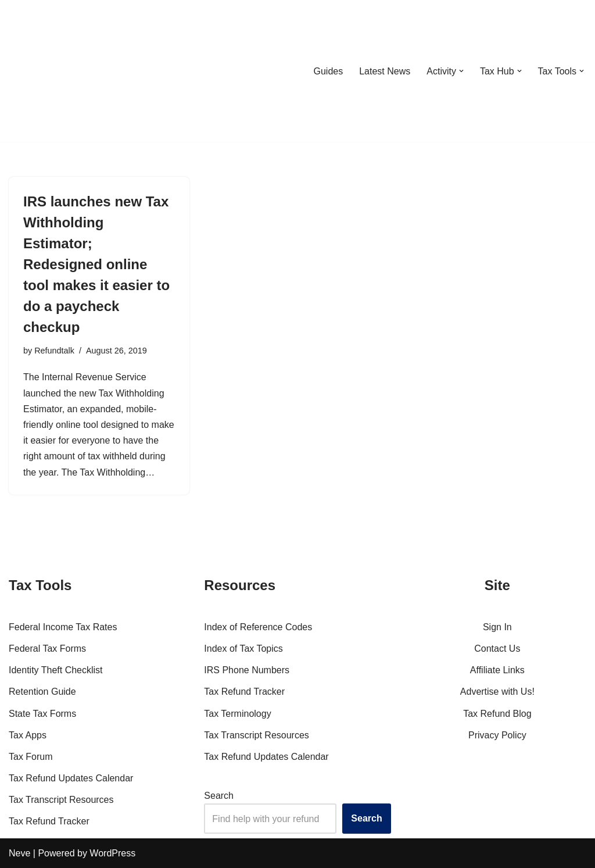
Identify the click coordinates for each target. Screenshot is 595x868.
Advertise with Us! (497, 692)
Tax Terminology (237, 714)
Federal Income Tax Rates (63, 627)
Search (219, 796)
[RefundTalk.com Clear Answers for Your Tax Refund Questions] (69, 71)
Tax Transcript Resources (61, 800)
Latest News (385, 71)
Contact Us (497, 649)
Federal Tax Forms (47, 649)
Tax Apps (28, 735)
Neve (19, 853)
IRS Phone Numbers (247, 670)
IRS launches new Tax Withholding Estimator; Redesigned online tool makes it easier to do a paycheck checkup (96, 264)
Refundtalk (54, 351)
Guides (328, 71)
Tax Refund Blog (497, 714)
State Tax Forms (42, 714)
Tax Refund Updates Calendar (71, 778)
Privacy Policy (497, 735)
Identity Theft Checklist (56, 670)
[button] (461, 71)
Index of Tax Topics (243, 649)
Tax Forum (31, 757)
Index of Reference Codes (258, 627)
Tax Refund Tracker (49, 821)
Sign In (497, 627)
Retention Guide (42, 692)
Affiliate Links (497, 670)
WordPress (112, 853)
